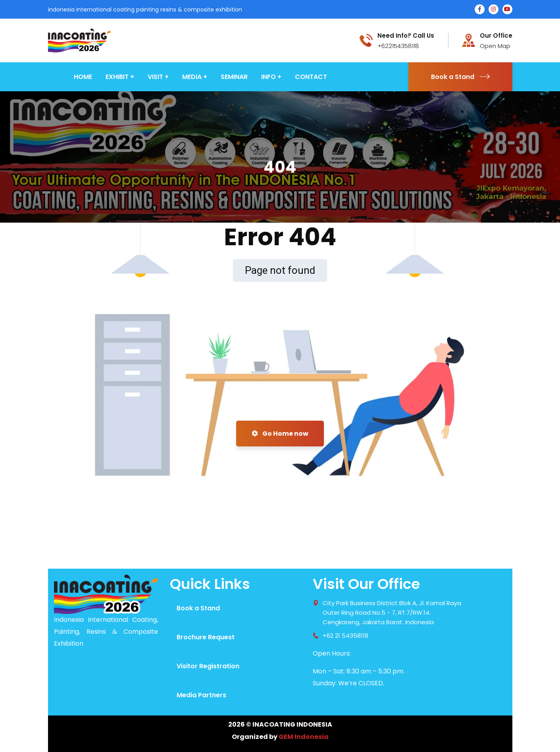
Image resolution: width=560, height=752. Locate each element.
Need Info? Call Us (406, 36)
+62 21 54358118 (345, 636)
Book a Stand (460, 77)
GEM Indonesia (304, 737)
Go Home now (280, 434)
